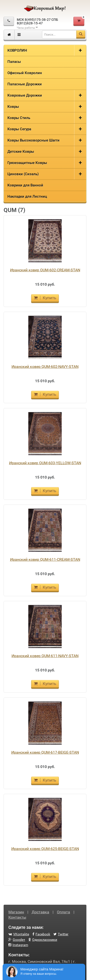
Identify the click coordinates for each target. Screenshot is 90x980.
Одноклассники (43, 940)
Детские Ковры (21, 152)
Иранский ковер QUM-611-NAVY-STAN (45, 656)
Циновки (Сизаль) (23, 174)
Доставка (40, 912)
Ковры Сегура (19, 129)
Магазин (16, 912)
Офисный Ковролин (25, 73)
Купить (45, 298)
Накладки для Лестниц (27, 196)
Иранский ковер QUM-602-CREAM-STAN (45, 270)
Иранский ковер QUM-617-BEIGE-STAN (45, 752)
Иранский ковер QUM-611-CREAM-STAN (45, 559)
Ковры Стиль (19, 118)
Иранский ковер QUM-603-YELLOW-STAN (45, 463)
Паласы (14, 62)
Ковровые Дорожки (25, 95)
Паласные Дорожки (25, 84)
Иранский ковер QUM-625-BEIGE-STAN (45, 849)
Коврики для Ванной (25, 185)
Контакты (17, 917)
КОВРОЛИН (17, 50)
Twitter (61, 934)
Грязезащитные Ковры (27, 163)
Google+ (17, 940)
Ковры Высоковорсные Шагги (33, 140)
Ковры (13, 107)
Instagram (18, 945)
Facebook (41, 934)
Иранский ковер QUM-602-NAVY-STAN (45, 367)
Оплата (63, 912)
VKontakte (19, 934)
